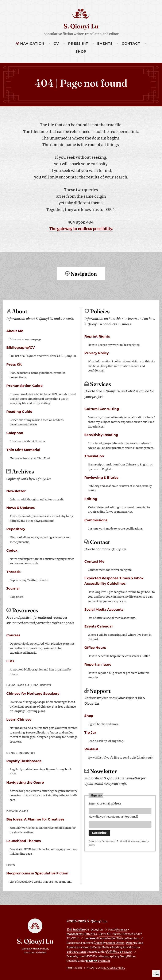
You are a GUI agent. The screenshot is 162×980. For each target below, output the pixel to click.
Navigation (30, 44)
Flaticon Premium (128, 938)
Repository (16, 529)
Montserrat (75, 934)
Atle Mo (128, 947)
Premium (98, 961)
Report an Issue (98, 664)
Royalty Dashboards (24, 761)
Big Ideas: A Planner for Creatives (35, 819)
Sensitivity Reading (101, 435)
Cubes (99, 943)
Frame (71, 956)
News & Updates (20, 507)
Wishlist (91, 749)
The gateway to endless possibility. (81, 229)
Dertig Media (101, 947)
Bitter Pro (91, 934)
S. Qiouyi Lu (81, 26)
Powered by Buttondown (102, 842)
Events (105, 44)
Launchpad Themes (24, 841)
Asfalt (115, 947)
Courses (13, 635)
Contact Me (94, 561)
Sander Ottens (115, 943)
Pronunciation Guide (24, 385)
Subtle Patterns (76, 951)
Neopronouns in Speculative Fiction (37, 873)
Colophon (15, 433)
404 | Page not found (81, 83)
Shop (81, 52)
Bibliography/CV (21, 347)
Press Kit (78, 44)
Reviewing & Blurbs (101, 477)
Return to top (81, 290)
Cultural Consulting (102, 409)
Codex (12, 550)
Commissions (96, 520)
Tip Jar (90, 732)
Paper (130, 943)
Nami (86, 947)
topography (109, 956)
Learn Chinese (19, 719)
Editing (91, 499)
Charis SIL (110, 934)
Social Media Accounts (104, 609)
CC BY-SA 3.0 (119, 951)
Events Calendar (99, 626)
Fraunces (122, 929)
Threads (13, 572)
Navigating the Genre (25, 782)
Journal (13, 588)
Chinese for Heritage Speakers (33, 693)
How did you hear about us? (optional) (113, 817)
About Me (15, 331)
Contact (131, 44)
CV (56, 44)
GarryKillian (128, 956)
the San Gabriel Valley (114, 968)
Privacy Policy (97, 353)
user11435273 (87, 956)
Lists (10, 661)
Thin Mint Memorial (23, 450)
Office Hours (95, 647)
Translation (94, 456)
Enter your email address (105, 803)
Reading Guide (19, 411)
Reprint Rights (97, 336)
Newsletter (16, 491)
